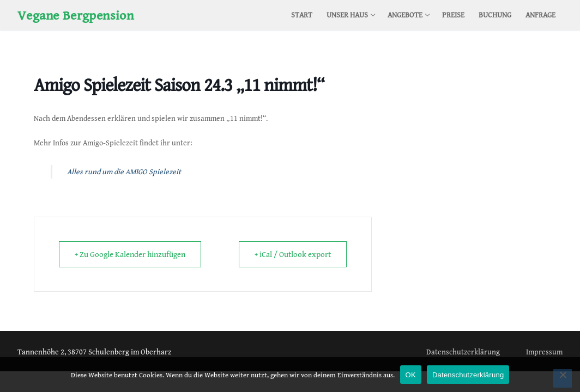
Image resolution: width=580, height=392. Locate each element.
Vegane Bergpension (75, 15)
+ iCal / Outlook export (293, 254)
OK (411, 375)
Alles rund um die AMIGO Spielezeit (124, 171)
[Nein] (563, 378)
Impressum (544, 352)
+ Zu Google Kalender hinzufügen (130, 254)
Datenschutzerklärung (463, 352)
